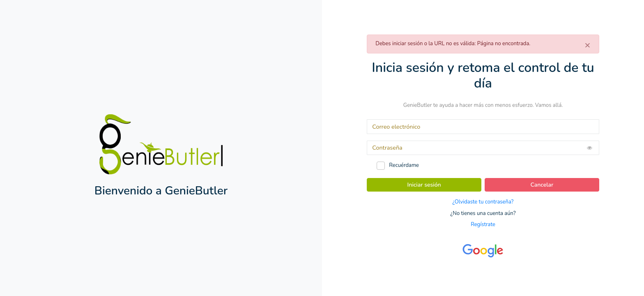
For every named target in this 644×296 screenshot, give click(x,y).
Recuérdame (404, 165)
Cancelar (542, 185)
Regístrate (483, 224)
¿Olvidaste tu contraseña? (483, 202)
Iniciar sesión (424, 185)
